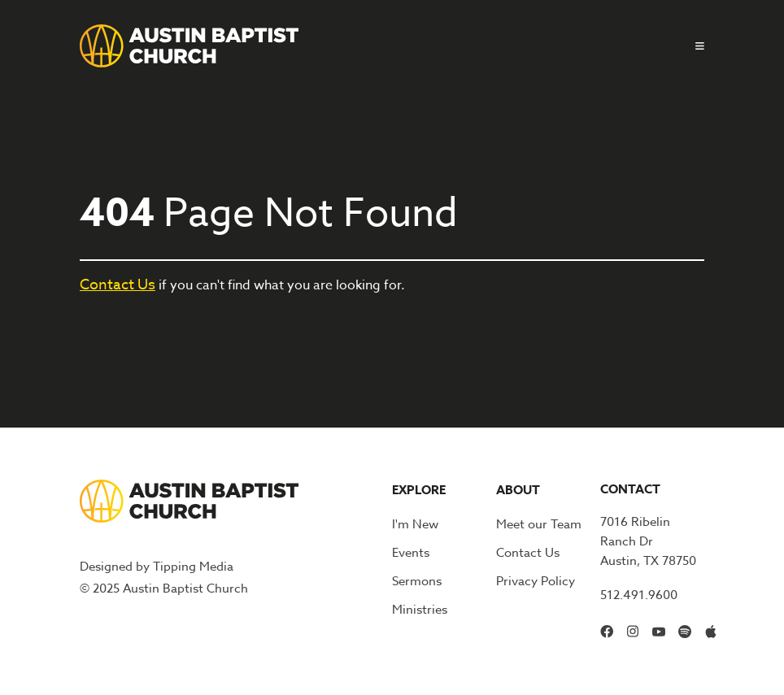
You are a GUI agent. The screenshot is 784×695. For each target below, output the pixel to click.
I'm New (415, 524)
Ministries (420, 610)
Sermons (417, 581)
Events (411, 553)
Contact (630, 489)
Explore (419, 490)
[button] (693, 46)
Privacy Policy (536, 581)
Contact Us (118, 285)
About (518, 490)
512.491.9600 (639, 595)
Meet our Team (539, 524)
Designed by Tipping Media (157, 567)
